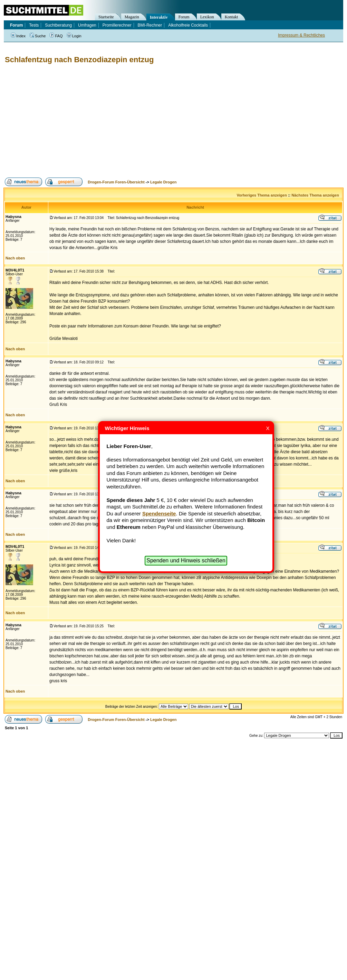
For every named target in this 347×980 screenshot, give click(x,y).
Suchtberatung (58, 25)
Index (18, 36)
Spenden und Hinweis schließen (186, 560)
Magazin (132, 17)
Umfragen (87, 25)
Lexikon (207, 17)
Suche (38, 36)
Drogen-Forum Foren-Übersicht (116, 182)
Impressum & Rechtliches (301, 35)
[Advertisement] (127, 121)
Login (74, 36)
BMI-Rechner (150, 25)
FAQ (56, 36)
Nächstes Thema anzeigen (315, 195)
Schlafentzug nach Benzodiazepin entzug (79, 60)
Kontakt (232, 17)
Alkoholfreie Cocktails (188, 25)
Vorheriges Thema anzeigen (262, 195)
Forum (184, 17)
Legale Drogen (163, 182)
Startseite (106, 17)
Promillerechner (117, 25)
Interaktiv (159, 17)
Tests (34, 25)
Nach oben (15, 258)
